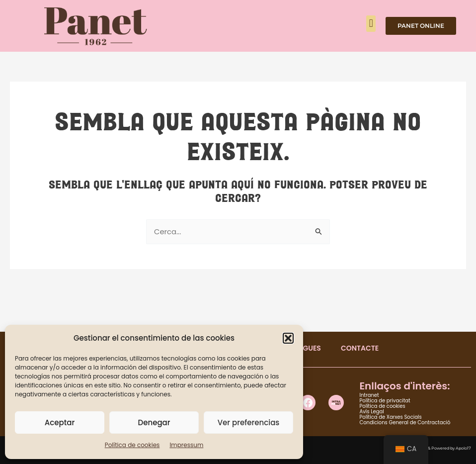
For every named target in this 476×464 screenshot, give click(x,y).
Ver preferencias (249, 422)
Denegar (154, 422)
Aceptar (60, 422)
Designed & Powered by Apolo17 (439, 448)
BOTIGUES (304, 348)
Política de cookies (132, 445)
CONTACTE (360, 348)
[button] (288, 338)
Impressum (186, 445)
